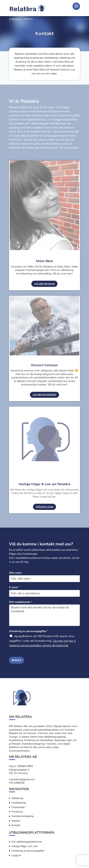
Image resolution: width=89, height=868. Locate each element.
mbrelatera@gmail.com (22, 779)
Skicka (17, 660)
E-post (14, 587)
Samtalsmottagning (23, 816)
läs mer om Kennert (44, 395)
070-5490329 (17, 783)
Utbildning (17, 798)
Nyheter (16, 821)
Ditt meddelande (21, 602)
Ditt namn (15, 573)
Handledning (19, 803)
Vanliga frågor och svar (24, 846)
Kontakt (16, 825)
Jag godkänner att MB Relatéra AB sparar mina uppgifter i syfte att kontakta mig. (43, 641)
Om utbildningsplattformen (27, 842)
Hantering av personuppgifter (29, 631)
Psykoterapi (18, 807)
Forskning (17, 812)
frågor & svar (44, 507)
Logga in (16, 855)
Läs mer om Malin (44, 284)
